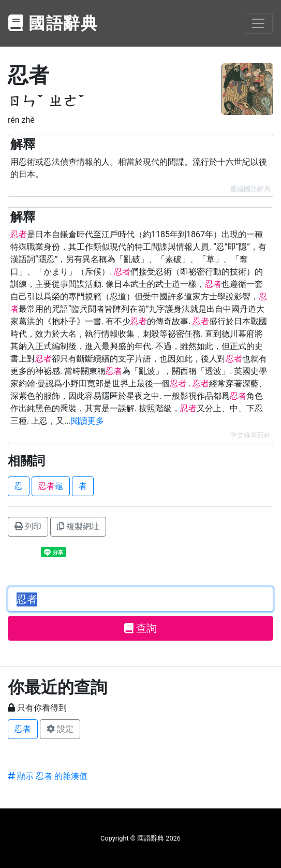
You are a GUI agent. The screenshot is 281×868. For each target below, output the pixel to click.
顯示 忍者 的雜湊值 (48, 776)
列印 (28, 526)
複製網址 (78, 526)
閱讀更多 (87, 421)
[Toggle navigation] (258, 23)
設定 (60, 729)
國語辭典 (53, 23)
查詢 (140, 628)
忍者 (23, 729)
